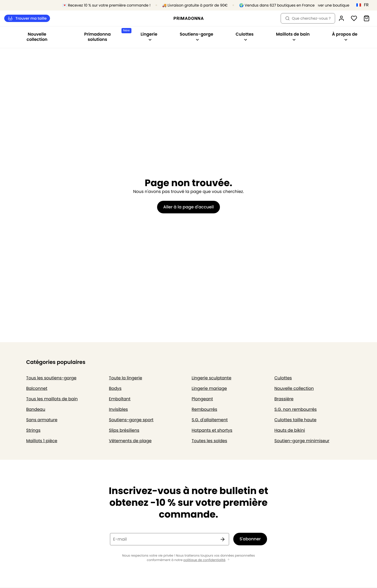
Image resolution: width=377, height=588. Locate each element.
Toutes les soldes (209, 441)
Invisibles (118, 409)
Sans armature (42, 420)
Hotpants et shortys (212, 430)
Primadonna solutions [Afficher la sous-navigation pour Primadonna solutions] (107, 35)
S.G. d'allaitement (210, 420)
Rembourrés (204, 409)
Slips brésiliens (124, 430)
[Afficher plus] (229, 560)
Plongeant (202, 399)
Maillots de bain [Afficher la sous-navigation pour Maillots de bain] (293, 36)
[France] (364, 5)
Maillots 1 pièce (42, 441)
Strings (33, 430)
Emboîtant (120, 399)
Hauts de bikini (290, 430)
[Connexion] (341, 18)
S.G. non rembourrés (296, 409)
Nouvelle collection (37, 37)
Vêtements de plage (130, 441)
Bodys (115, 388)
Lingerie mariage (209, 388)
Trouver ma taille (27, 18)
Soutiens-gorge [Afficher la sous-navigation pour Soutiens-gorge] (196, 36)
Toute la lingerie (126, 378)
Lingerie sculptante (212, 378)
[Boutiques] (327, 5)
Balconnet (37, 388)
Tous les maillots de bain (52, 399)
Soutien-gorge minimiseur (302, 441)
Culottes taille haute (295, 420)
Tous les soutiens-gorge (51, 378)
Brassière (284, 399)
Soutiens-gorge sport (131, 420)
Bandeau (36, 409)
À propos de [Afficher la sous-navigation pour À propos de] (345, 36)
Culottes (283, 378)
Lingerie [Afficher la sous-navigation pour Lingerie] (149, 36)
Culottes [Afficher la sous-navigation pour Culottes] (245, 36)
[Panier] (367, 18)
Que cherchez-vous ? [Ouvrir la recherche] (308, 18)
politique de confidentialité (204, 560)
